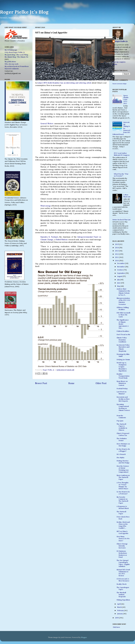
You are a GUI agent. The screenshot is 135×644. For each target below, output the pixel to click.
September (121, 273)
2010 (117, 261)
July (119, 280)
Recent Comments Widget (119, 84)
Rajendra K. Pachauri (49, 237)
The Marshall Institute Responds (121, 595)
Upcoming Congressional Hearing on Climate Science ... (123, 408)
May (119, 286)
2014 (117, 248)
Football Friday (122, 389)
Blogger (84, 637)
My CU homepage (11, 50)
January (120, 614)
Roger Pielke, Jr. (49, 370)
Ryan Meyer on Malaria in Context (122, 383)
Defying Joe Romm (123, 360)
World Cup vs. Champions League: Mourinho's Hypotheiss (122, 367)
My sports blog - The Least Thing (16, 55)
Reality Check (121, 584)
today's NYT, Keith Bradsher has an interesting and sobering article (64, 83)
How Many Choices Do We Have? (123, 539)
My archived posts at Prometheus (17, 66)
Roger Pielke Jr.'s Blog (24, 12)
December (121, 263)
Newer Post (41, 383)
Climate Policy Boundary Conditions (122, 340)
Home (71, 383)
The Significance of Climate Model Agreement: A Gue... (123, 324)
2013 (117, 251)
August (120, 276)
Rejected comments (12, 69)
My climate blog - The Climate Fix (16, 57)
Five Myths (120, 458)
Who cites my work (11, 64)
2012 (117, 254)
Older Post (101, 383)
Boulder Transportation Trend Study (123, 376)
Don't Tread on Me (123, 335)
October (120, 270)
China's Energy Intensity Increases (122, 546)
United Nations (62, 240)
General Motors (47, 124)
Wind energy (46, 206)
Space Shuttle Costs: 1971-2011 (126, 100)
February (121, 611)
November (121, 267)
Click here (116, 627)
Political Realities (123, 331)
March (120, 607)
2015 (117, 244)
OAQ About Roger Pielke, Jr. (15, 52)
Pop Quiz (120, 421)
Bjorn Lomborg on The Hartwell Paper (123, 477)
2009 (117, 618)
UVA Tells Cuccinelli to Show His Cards (123, 315)
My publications (10, 62)
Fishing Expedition (123, 600)
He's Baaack (121, 454)
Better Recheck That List (121, 220)
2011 (117, 257)
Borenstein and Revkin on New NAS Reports (123, 399)
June (119, 283)
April (119, 604)
